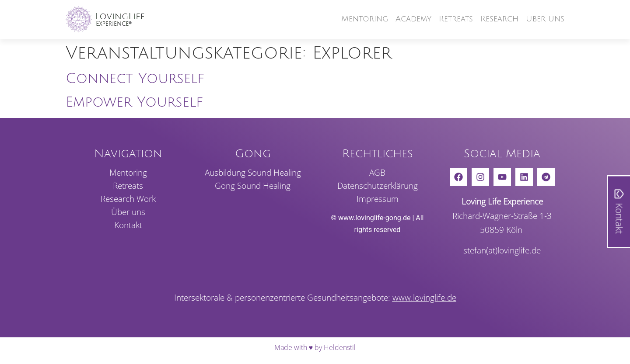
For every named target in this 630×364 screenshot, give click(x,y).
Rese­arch (499, 19)
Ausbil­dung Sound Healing (253, 173)
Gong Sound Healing (253, 186)
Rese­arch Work (128, 199)
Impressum (378, 199)
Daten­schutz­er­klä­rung (378, 186)
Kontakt (128, 225)
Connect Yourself (135, 78)
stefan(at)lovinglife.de (502, 250)
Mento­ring (365, 19)
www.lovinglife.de (424, 297)
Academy (413, 19)
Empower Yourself (134, 102)
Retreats (456, 19)
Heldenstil (340, 347)
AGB (377, 173)
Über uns (545, 19)
